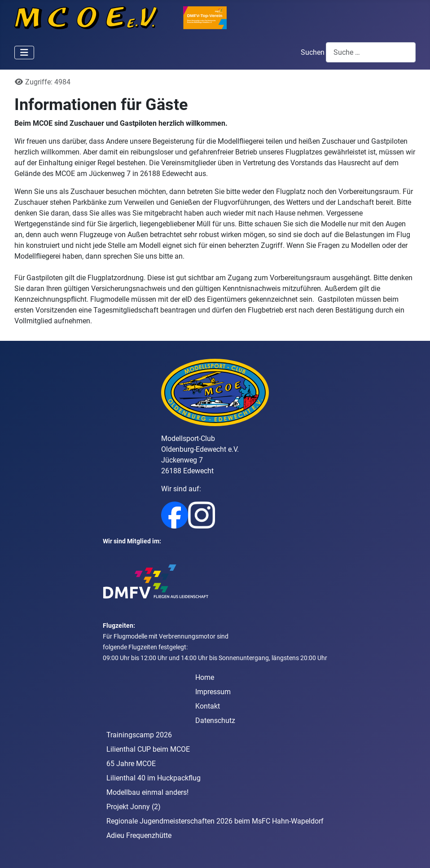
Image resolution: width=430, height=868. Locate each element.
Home (205, 677)
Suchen (313, 52)
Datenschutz (215, 720)
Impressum (213, 692)
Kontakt (208, 706)
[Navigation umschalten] (24, 53)
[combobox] (371, 52)
